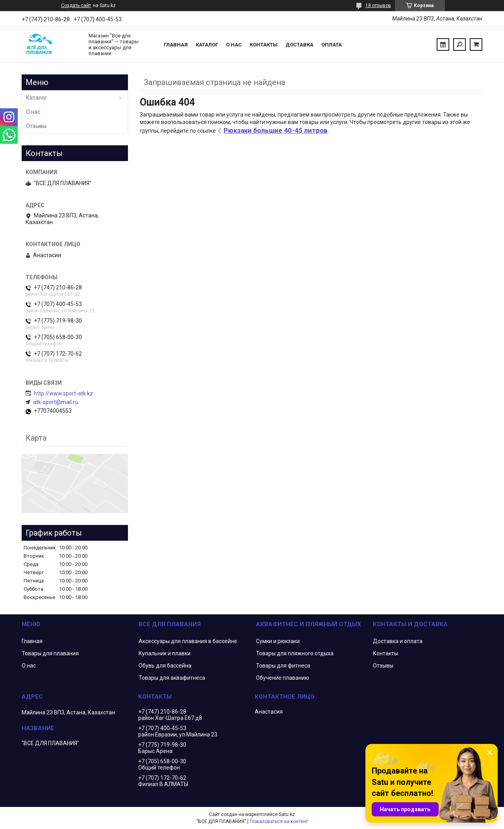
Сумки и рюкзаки (278, 641)
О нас (234, 45)
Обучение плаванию (283, 678)
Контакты (264, 45)
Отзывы (36, 126)
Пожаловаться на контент (279, 822)
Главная (176, 45)
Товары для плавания (50, 653)
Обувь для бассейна (165, 666)
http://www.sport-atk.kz (63, 393)
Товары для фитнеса (283, 666)
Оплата (332, 45)
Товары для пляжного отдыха (295, 653)
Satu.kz (287, 814)
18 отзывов (378, 6)
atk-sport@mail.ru (56, 402)
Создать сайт (76, 6)
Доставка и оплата (398, 641)
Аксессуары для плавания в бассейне (188, 641)
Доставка (299, 45)
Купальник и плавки (165, 653)
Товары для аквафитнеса (172, 678)
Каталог (207, 45)
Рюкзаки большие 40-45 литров (276, 130)
